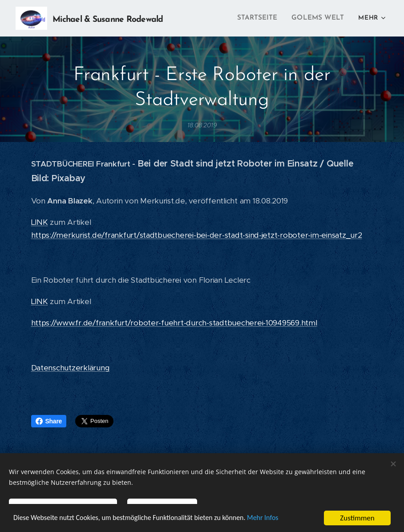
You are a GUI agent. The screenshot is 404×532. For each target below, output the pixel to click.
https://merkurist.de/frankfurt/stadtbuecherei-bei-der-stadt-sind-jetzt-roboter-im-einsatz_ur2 (197, 235)
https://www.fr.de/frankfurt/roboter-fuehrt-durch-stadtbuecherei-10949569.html (174, 323)
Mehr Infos (280, 519)
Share (49, 421)
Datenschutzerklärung (71, 368)
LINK (40, 222)
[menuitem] (263, 18)
